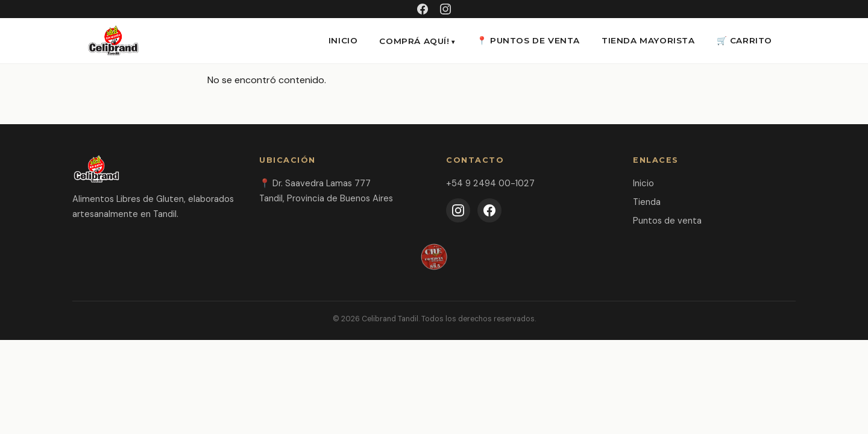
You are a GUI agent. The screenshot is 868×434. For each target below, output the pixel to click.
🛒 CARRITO (744, 40)
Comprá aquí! (414, 41)
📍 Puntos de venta (528, 40)
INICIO (343, 40)
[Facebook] (489, 210)
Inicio (643, 183)
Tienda (647, 202)
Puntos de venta (667, 221)
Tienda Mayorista (648, 40)
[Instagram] (458, 210)
